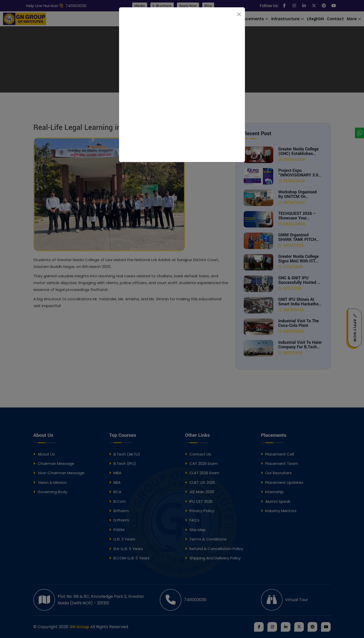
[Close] (239, 14)
